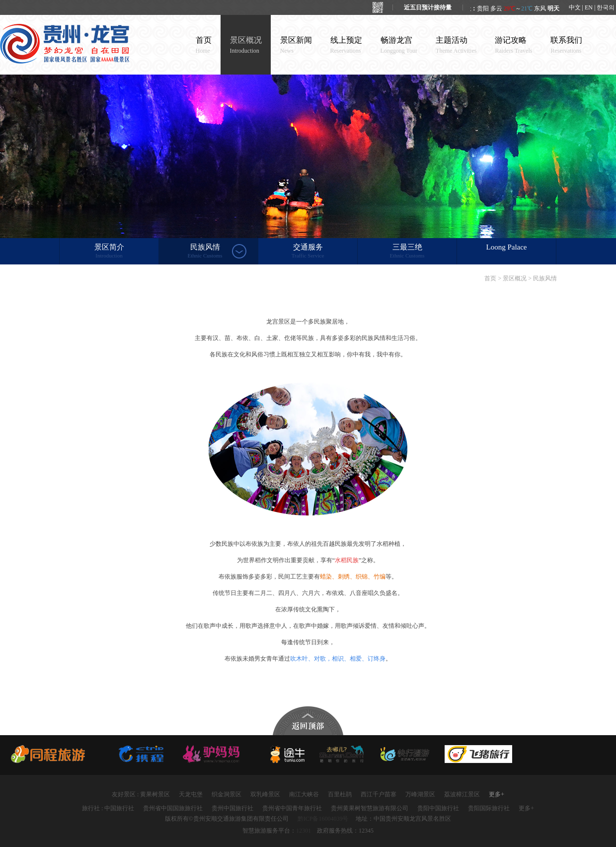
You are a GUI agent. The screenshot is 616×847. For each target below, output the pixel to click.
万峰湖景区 (420, 794)
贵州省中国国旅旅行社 (173, 808)
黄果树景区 (155, 794)
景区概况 (246, 45)
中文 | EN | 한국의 (592, 7)
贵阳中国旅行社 (438, 808)
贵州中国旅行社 (232, 808)
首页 (204, 45)
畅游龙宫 (399, 45)
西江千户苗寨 (379, 794)
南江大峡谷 (304, 794)
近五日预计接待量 (428, 7)
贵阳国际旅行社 (489, 808)
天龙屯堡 (191, 794)
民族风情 (205, 252)
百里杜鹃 (340, 794)
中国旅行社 (119, 808)
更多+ (497, 794)
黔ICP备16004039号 (323, 819)
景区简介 (109, 252)
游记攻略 (513, 45)
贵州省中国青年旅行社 (292, 808)
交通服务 (308, 252)
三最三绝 (407, 252)
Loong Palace (506, 247)
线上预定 (346, 45)
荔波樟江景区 (462, 794)
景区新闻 (296, 45)
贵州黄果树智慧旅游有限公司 (370, 808)
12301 (304, 831)
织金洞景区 (227, 794)
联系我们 (566, 45)
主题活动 (456, 45)
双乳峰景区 (265, 794)
